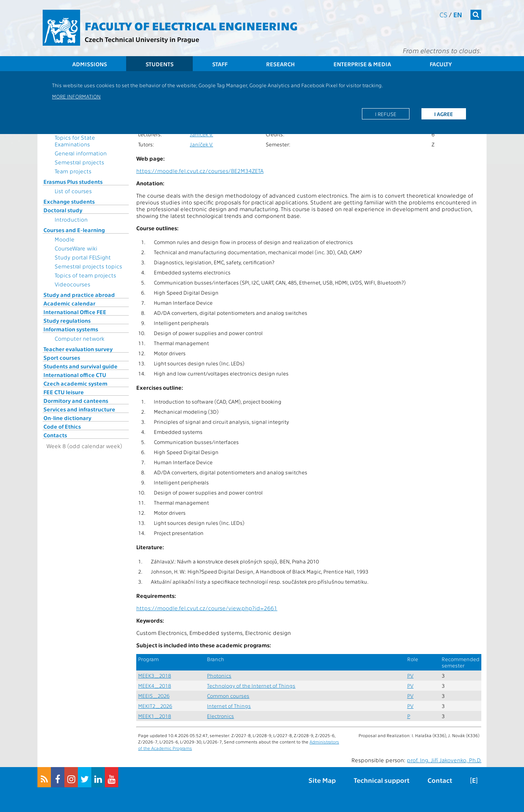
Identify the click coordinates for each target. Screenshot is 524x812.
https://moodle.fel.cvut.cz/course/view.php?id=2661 (207, 608)
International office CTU (75, 375)
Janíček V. (201, 134)
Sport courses (62, 358)
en (458, 14)
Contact (440, 780)
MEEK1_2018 (155, 716)
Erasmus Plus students (73, 182)
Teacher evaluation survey (78, 349)
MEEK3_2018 (155, 676)
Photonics (219, 676)
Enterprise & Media (362, 64)
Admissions (90, 64)
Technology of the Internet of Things (251, 686)
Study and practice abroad (79, 295)
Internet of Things (229, 706)
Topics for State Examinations (75, 141)
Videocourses (72, 284)
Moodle (65, 239)
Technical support (382, 780)
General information (81, 153)
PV (410, 676)
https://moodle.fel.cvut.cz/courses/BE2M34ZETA (200, 171)
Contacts (55, 435)
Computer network (80, 338)
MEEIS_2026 (154, 696)
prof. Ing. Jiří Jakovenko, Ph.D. (444, 760)
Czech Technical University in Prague (142, 39)
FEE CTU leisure (64, 392)
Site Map (322, 780)
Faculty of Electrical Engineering (191, 25)
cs (443, 14)
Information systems (71, 329)
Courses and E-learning (74, 230)
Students (160, 64)
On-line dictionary (67, 418)
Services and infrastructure (79, 409)
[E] (474, 780)
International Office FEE (75, 312)
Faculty (441, 64)
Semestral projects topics (88, 266)
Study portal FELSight (83, 257)
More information (76, 96)
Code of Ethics (62, 426)
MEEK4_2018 (155, 686)
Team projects (73, 171)
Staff (220, 64)
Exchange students (69, 201)
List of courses (73, 191)
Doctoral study (63, 210)
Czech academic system (75, 383)
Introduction (71, 219)
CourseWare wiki (76, 248)
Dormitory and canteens (76, 401)
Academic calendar (69, 303)
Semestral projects (79, 162)
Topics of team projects (85, 275)
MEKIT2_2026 (155, 706)
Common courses (228, 696)
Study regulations (67, 320)
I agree (444, 114)
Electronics (220, 716)
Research (281, 64)
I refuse (386, 114)
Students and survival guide (80, 366)
